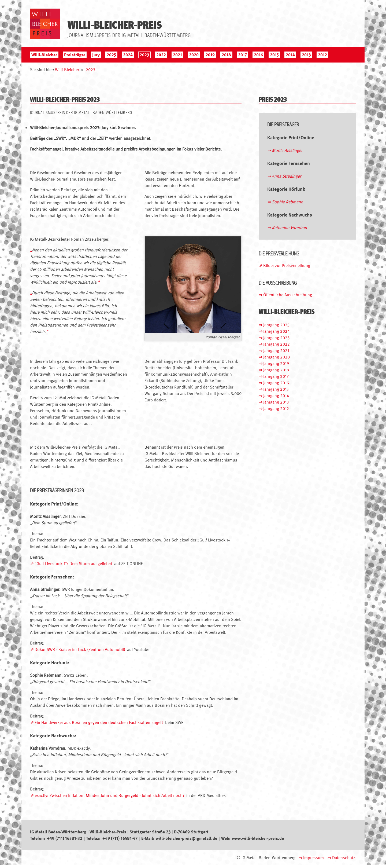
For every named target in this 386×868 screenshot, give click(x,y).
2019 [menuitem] (210, 55)
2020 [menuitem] (194, 55)
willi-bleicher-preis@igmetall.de (186, 838)
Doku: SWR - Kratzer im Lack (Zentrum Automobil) (80, 649)
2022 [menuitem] (161, 55)
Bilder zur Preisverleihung (287, 265)
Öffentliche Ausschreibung (288, 295)
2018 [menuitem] (226, 55)
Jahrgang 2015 (276, 389)
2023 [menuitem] (144, 55)
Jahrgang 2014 (276, 396)
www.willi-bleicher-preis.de (258, 838)
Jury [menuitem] (96, 55)
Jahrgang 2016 (276, 383)
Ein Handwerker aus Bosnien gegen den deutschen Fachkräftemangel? (99, 722)
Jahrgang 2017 (276, 376)
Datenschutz (344, 858)
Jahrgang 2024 (276, 331)
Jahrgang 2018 (276, 370)
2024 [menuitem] (128, 55)
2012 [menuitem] (322, 55)
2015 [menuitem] (274, 55)
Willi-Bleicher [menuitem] (44, 55)
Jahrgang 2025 (276, 325)
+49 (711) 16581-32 (65, 838)
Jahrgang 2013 (276, 402)
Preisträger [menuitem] (75, 55)
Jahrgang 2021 (276, 351)
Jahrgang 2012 (276, 409)
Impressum (313, 858)
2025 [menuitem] (111, 55)
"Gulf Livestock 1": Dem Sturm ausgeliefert (73, 564)
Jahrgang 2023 (276, 338)
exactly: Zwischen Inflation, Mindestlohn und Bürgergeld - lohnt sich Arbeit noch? (110, 795)
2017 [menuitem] (242, 55)
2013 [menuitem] (306, 55)
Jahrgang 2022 (276, 344)
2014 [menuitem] (290, 55)
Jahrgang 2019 (276, 363)
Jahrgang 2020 (276, 357)
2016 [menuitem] (258, 55)
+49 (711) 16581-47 (120, 838)
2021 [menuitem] (177, 55)
